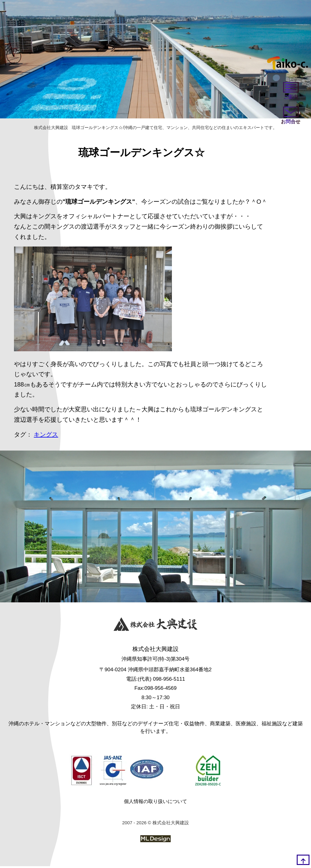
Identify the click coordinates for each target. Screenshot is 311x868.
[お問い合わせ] (290, 118)
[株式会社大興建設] (156, 627)
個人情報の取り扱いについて (155, 803)
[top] (303, 860)
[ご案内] (290, 92)
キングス (46, 437)
